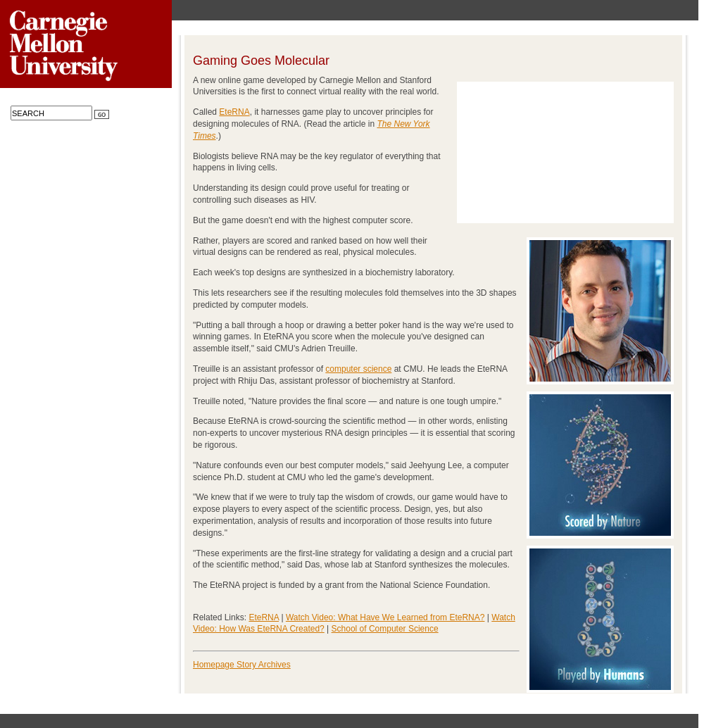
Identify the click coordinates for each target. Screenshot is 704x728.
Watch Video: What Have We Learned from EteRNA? (385, 617)
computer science (358, 369)
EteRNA (234, 112)
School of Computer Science (385, 629)
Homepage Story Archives (242, 665)
